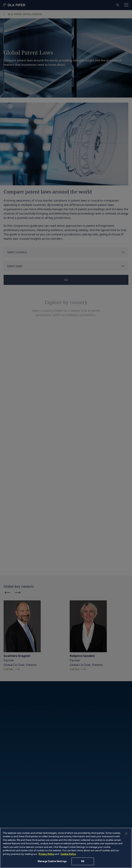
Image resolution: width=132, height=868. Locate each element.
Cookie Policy (68, 854)
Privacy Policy (46, 854)
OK (83, 861)
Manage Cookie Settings (52, 861)
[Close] (126, 833)
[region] (66, 848)
